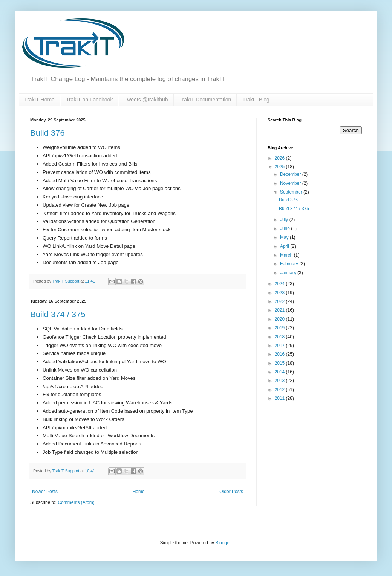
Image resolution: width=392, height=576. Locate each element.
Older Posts (231, 492)
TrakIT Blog (256, 100)
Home (139, 492)
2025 (280, 167)
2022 (280, 301)
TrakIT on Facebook (90, 100)
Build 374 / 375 (58, 314)
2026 (280, 158)
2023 (280, 293)
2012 (280, 390)
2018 (280, 337)
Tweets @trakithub (146, 100)
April (285, 246)
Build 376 (47, 133)
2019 (280, 328)
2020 (280, 319)
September (292, 192)
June (286, 229)
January (289, 273)
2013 (280, 381)
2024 (280, 284)
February (290, 264)
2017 (280, 346)
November (291, 183)
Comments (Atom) (76, 502)
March (287, 255)
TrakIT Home (39, 100)
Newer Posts (45, 492)
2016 (280, 354)
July (285, 220)
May (285, 237)
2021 (280, 310)
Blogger (223, 543)
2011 (280, 398)
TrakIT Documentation (205, 100)
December (291, 174)
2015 (280, 363)
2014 (280, 372)
